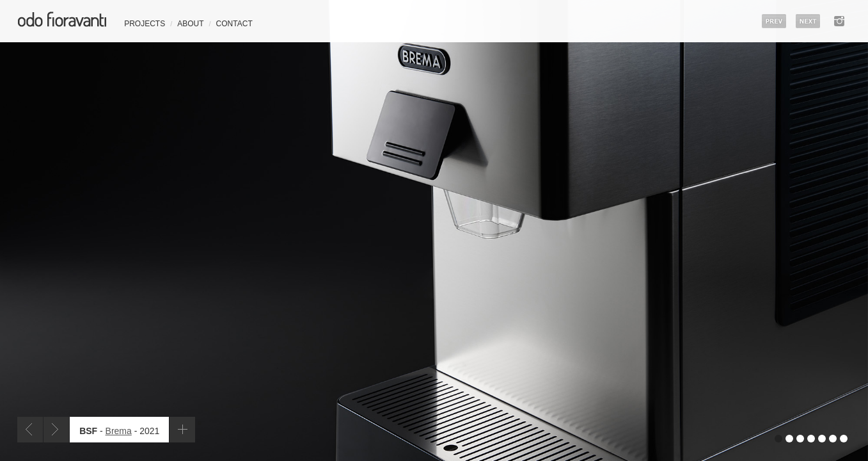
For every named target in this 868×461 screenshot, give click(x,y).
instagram (840, 21)
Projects (145, 24)
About (190, 24)
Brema (119, 431)
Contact (234, 24)
